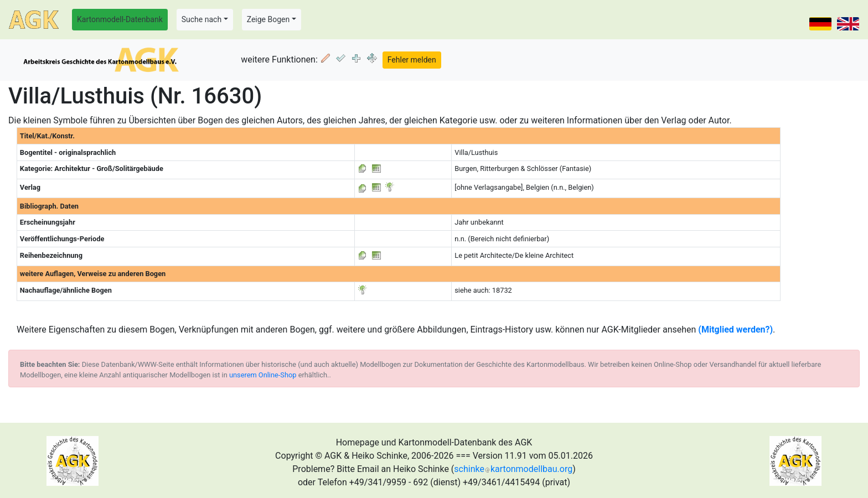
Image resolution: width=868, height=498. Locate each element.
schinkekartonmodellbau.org (513, 469)
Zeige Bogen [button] (268, 19)
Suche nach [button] (201, 19)
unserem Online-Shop (263, 375)
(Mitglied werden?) (735, 330)
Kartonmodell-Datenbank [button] (120, 19)
